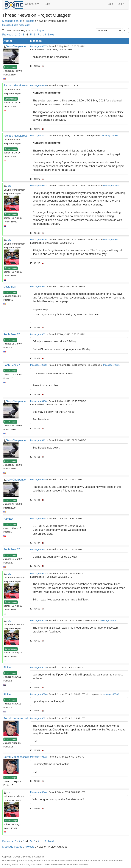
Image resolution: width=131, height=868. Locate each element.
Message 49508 (38, 573)
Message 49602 (38, 757)
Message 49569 (38, 667)
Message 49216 (38, 240)
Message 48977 (38, 135)
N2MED (8, 519)
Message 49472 (38, 549)
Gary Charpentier (16, 46)
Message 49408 (38, 401)
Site (49, 4)
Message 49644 (38, 792)
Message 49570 (38, 694)
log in (41, 31)
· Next (50, 35)
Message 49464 (38, 518)
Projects (29, 21)
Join (110, 4)
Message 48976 (38, 85)
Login (121, 4)
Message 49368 (38, 365)
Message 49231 (38, 286)
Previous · (9, 35)
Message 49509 (38, 620)
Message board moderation (16, 25)
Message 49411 (38, 440)
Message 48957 (38, 46)
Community (33, 4)
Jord (9, 186)
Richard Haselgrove (16, 86)
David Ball (10, 287)
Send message (10, 67)
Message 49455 (38, 479)
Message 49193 (38, 186)
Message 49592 (38, 718)
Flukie (7, 667)
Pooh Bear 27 (12, 334)
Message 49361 (38, 334)
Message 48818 (111, 186)
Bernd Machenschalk (16, 718)
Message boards (12, 21)
